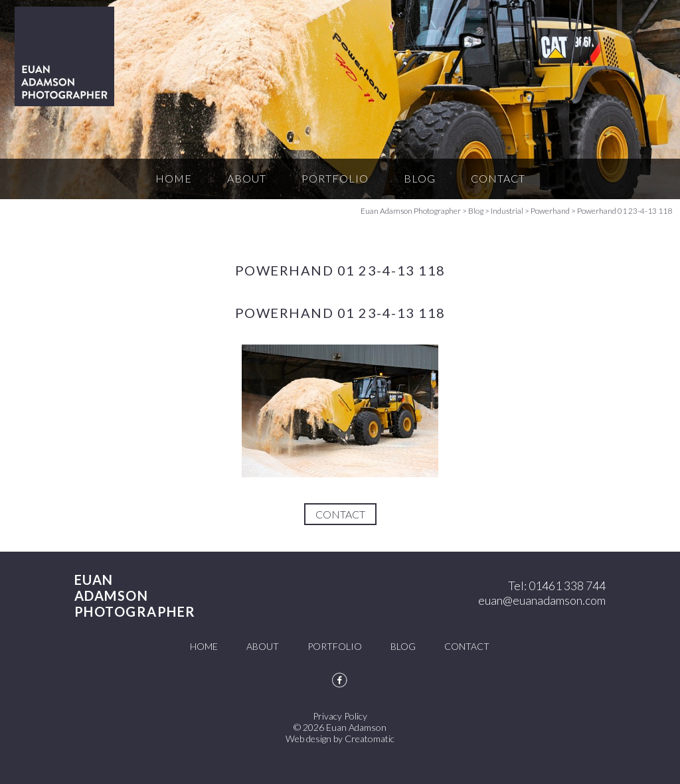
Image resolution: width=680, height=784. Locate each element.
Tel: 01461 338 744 (557, 586)
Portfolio (335, 178)
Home (174, 178)
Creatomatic (370, 739)
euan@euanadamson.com (542, 600)
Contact (498, 178)
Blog (420, 178)
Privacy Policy (340, 716)
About (247, 178)
